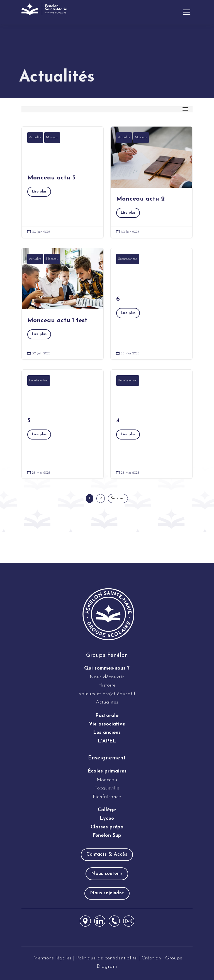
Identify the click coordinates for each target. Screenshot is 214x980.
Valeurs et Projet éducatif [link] (107, 694)
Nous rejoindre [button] (107, 893)
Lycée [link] (107, 819)
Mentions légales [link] (52, 958)
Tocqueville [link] (107, 788)
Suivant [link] (118, 498)
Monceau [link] (52, 137)
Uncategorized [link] (128, 259)
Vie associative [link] (107, 724)
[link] (45, 9)
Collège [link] (107, 810)
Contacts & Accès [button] (107, 854)
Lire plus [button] (39, 192)
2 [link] (101, 498)
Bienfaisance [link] (107, 797)
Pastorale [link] (107, 716)
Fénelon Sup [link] (107, 835)
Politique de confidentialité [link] (107, 958)
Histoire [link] (107, 685)
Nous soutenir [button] (107, 874)
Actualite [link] (35, 137)
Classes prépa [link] (107, 827)
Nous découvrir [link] (107, 677)
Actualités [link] (107, 702)
